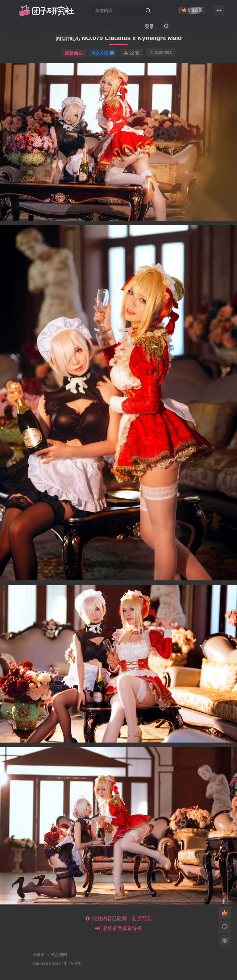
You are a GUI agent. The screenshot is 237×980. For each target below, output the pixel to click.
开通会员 (192, 10)
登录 (149, 26)
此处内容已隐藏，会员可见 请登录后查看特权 (119, 923)
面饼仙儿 (74, 53)
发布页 (38, 955)
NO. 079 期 (103, 53)
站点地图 (59, 955)
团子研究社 (73, 963)
